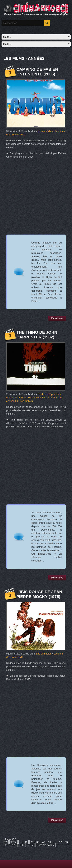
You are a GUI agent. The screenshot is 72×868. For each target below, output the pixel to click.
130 (22, 845)
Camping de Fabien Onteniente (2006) (37, 72)
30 (38, 842)
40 (44, 842)
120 (14, 845)
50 (49, 842)
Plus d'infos (57, 318)
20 (32, 842)
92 (60, 842)
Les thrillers (26, 401)
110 (7, 845)
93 (66, 842)
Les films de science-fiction (31, 398)
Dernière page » (46, 845)
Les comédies (45, 131)
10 (26, 842)
